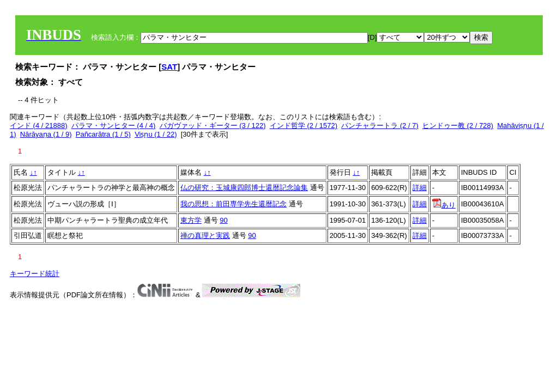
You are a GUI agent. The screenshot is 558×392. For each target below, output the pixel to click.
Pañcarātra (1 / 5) (103, 134)
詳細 (420, 188)
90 (223, 220)
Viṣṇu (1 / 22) (156, 134)
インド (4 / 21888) (39, 125)
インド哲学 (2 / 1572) (304, 125)
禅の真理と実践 (205, 235)
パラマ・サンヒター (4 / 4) (114, 125)
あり (444, 205)
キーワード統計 (35, 274)
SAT (169, 67)
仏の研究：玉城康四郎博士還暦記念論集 (244, 188)
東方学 (191, 220)
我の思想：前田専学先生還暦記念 (233, 204)
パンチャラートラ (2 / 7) (380, 125)
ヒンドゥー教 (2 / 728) (458, 125)
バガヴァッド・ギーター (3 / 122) (213, 125)
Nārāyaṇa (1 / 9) (46, 134)
